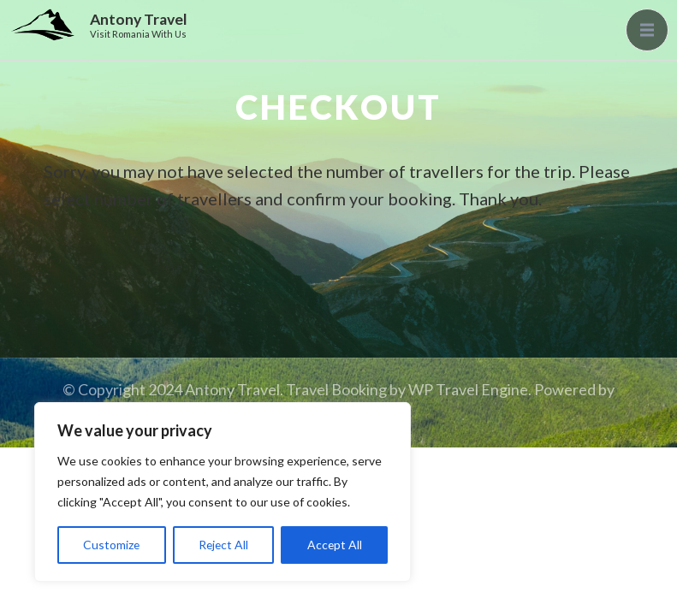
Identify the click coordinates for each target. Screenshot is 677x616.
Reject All (223, 545)
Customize (112, 545)
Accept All (334, 545)
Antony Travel (139, 19)
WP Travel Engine (468, 389)
